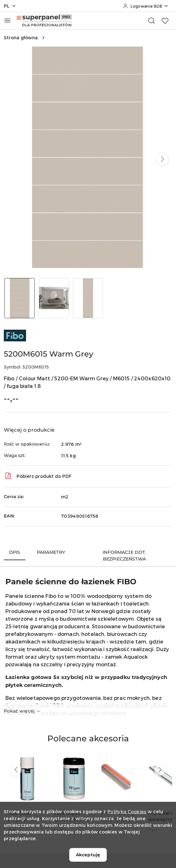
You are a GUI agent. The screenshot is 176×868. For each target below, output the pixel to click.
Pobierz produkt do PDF (38, 476)
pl (10, 6)
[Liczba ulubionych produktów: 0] (165, 21)
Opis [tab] (15, 552)
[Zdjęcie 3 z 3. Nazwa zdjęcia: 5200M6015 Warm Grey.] (88, 298)
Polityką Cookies (127, 812)
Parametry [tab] (51, 552)
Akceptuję (88, 855)
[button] (162, 159)
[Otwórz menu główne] (7, 20)
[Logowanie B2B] (146, 6)
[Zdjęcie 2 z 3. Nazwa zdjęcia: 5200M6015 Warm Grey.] (54, 298)
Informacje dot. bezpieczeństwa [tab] (124, 556)
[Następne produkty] (160, 770)
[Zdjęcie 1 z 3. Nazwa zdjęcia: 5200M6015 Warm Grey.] (20, 298)
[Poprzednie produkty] (16, 770)
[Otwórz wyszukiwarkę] (152, 21)
